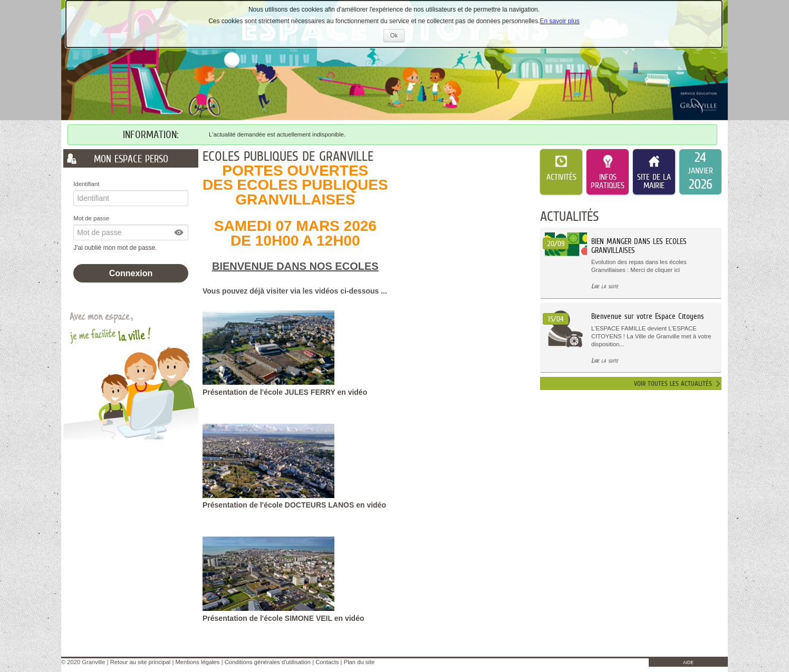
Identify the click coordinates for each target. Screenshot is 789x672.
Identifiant (86, 184)
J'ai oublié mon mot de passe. (116, 248)
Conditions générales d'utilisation (268, 662)
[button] (179, 232)
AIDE (688, 663)
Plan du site (359, 662)
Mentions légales (197, 662)
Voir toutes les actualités (673, 383)
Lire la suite (605, 286)
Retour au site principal (140, 662)
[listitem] (700, 172)
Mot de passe (91, 218)
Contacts (327, 662)
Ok (397, 37)
